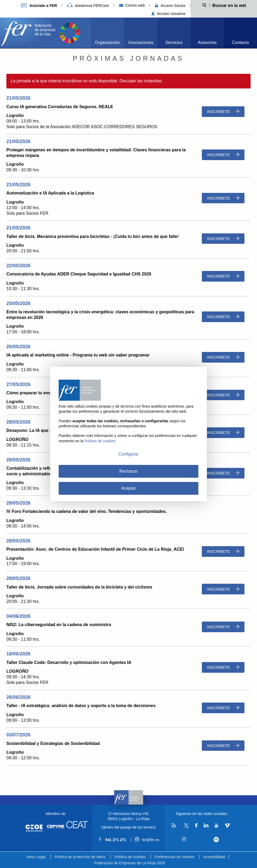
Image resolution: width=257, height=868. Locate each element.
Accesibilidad (214, 857)
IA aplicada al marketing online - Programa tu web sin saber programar (78, 355)
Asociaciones (141, 42)
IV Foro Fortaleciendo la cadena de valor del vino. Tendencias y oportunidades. (87, 511)
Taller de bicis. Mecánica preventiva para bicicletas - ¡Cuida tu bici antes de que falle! (93, 236)
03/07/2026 (18, 735)
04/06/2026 (18, 616)
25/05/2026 (18, 303)
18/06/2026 (18, 654)
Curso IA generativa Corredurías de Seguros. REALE (60, 107)
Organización (107, 42)
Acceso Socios (170, 6)
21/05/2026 (18, 98)
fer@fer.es (147, 840)
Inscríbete (223, 111)
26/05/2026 (18, 347)
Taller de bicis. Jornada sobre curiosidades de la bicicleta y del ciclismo (79, 587)
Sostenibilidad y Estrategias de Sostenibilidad (53, 743)
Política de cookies (130, 857)
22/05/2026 (18, 266)
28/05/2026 (18, 422)
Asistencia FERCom (88, 6)
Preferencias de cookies (174, 857)
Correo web (132, 5)
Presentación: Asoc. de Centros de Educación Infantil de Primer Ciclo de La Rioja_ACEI (95, 549)
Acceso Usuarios (168, 14)
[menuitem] (108, 33)
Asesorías (207, 42)
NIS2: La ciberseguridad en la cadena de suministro (59, 625)
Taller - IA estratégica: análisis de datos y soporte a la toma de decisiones (81, 706)
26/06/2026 (18, 697)
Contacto (240, 42)
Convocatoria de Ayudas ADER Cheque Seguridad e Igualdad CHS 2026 (79, 274)
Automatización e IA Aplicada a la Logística (50, 193)
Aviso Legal (36, 857)
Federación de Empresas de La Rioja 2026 (130, 863)
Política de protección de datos (80, 857)
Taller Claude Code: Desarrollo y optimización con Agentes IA (69, 662)
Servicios (174, 42)
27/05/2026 (18, 384)
